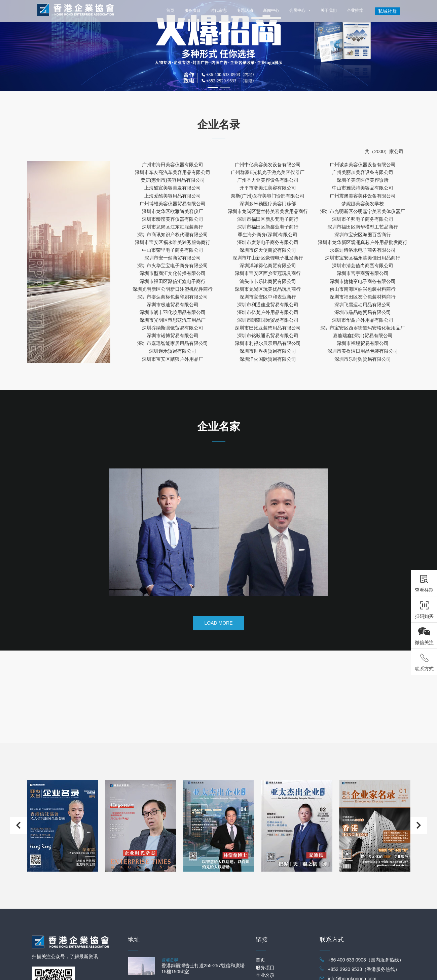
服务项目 (192, 10)
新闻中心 (271, 10)
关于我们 (329, 10)
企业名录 (265, 975)
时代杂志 (219, 10)
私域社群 (388, 11)
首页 (170, 10)
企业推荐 (355, 10)
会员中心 (297, 10)
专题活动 (245, 10)
